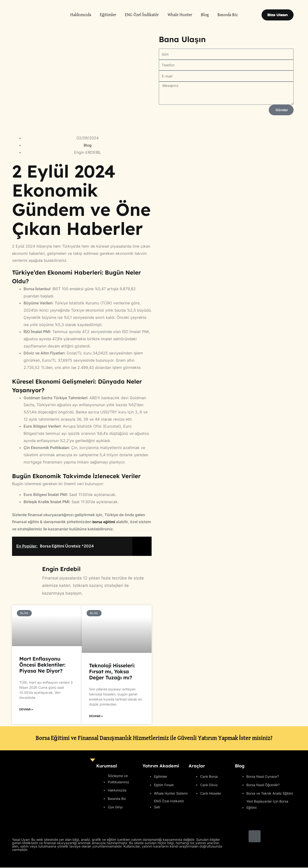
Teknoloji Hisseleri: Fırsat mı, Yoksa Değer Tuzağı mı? (112, 671)
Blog (205, 15)
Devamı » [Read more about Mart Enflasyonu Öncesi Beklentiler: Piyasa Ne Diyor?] (26, 710)
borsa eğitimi (104, 522)
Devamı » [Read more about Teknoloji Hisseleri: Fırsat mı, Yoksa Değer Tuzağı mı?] (96, 717)
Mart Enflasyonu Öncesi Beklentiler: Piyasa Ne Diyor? (42, 665)
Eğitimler (108, 15)
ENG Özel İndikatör (142, 15)
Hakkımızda (81, 15)
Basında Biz (228, 15)
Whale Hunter (180, 15)
